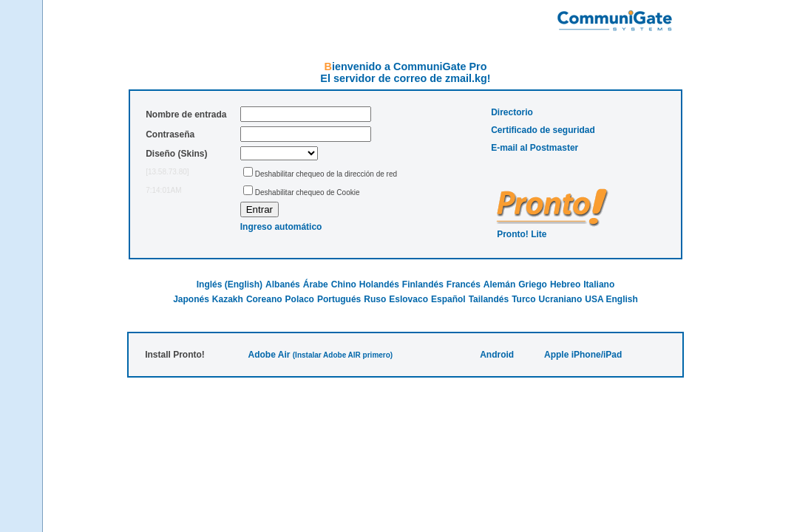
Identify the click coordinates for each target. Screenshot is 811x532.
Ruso (375, 299)
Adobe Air (269, 355)
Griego (533, 284)
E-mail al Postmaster (535, 148)
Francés (464, 284)
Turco (523, 299)
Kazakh (228, 299)
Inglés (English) (230, 284)
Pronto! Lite (522, 234)
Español (448, 299)
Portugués (339, 299)
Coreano (264, 299)
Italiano (599, 284)
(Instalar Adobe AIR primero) (343, 355)
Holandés (379, 284)
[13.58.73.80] (167, 172)
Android (497, 355)
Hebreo (565, 284)
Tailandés (489, 299)
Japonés (191, 299)
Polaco (300, 299)
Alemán (499, 284)
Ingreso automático (281, 227)
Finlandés (423, 284)
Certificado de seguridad (543, 130)
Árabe (316, 284)
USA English (611, 299)
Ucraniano (561, 299)
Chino (344, 284)
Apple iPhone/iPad (583, 355)
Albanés (283, 284)
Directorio (512, 112)
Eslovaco (408, 299)
